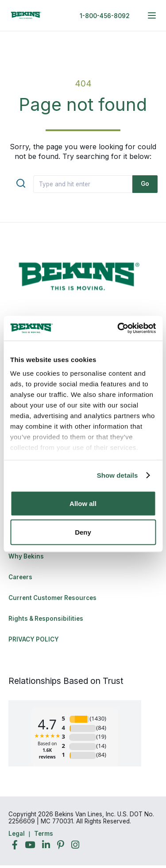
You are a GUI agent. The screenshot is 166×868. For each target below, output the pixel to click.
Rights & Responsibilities (46, 619)
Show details (118, 475)
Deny (83, 532)
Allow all (83, 503)
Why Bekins (27, 556)
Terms (44, 834)
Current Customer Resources (52, 598)
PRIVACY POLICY (34, 639)
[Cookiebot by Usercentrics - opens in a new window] (118, 328)
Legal (17, 834)
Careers (20, 577)
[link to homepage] (26, 15)
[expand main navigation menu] (152, 15)
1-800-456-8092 (105, 16)
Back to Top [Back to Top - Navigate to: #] (135, 815)
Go (145, 184)
